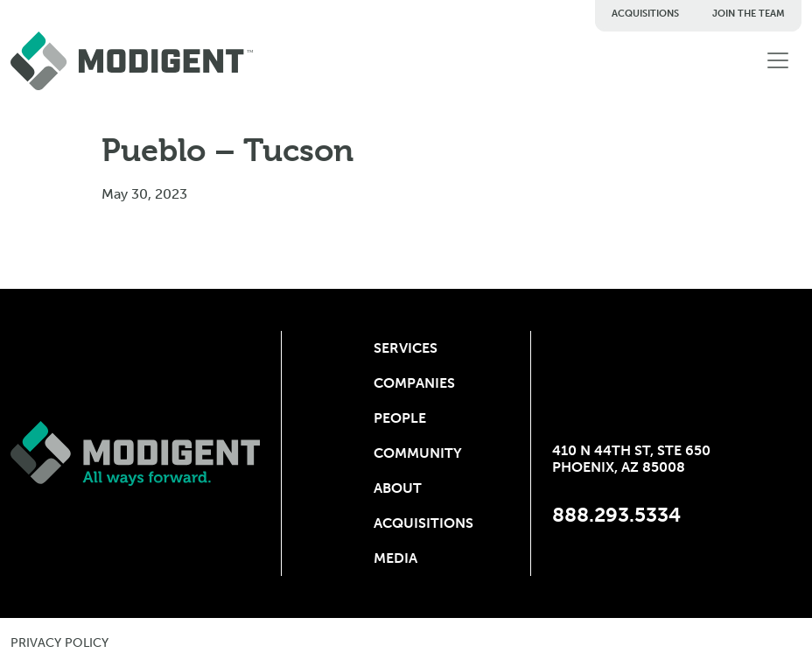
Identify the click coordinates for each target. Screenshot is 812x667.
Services (406, 348)
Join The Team (749, 14)
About (398, 488)
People (400, 418)
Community (406, 453)
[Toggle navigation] (778, 60)
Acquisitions (645, 14)
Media (395, 558)
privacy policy (59, 643)
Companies (406, 383)
